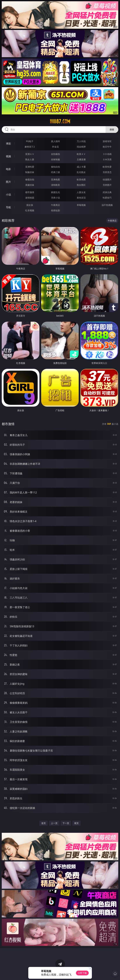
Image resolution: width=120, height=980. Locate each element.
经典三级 (55, 172)
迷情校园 (30, 198)
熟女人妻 (30, 159)
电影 (8, 169)
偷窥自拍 (30, 179)
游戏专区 (107, 141)
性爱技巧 (107, 198)
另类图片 (107, 185)
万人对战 (81, 141)
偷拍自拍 (55, 167)
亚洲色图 (55, 179)
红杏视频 (30, 210)
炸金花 (55, 147)
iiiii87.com (60, 121)
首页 (44, 823)
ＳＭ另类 (107, 159)
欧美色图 (81, 179)
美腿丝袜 (30, 185)
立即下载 (82, 973)
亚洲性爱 (30, 167)
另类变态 (107, 172)
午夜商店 (55, 205)
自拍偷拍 (55, 154)
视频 (8, 156)
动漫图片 (107, 179)
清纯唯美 (55, 185)
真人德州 (55, 141)
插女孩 (30, 205)
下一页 (66, 823)
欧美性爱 (107, 167)
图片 (8, 182)
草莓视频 (81, 205)
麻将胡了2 (30, 147)
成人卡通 (81, 167)
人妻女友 (81, 192)
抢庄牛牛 (107, 147)
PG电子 (30, 141)
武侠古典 (107, 192)
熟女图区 (81, 185)
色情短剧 (55, 210)
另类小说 (55, 198)
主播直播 (81, 159)
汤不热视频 (107, 205)
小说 (8, 195)
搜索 (112, 129)
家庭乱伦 (55, 192)
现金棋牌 (81, 147)
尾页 (76, 823)
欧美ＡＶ (81, 154)
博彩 (8, 144)
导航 (8, 207)
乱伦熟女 (81, 172)
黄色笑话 (81, 198)
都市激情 (30, 192)
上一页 (54, 823)
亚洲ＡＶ (30, 154)
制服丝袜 (30, 172)
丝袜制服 (55, 159)
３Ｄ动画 (107, 154)
